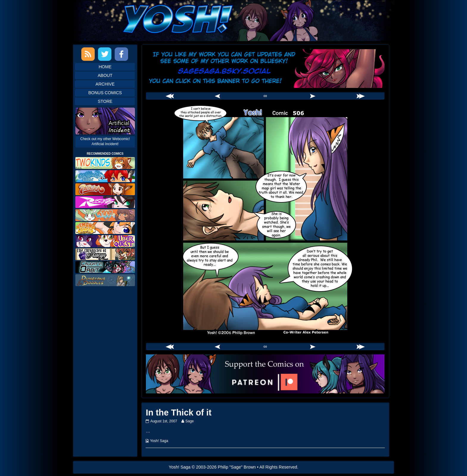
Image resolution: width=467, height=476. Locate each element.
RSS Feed (88, 54)
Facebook (121, 54)
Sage (189, 421)
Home (105, 67)
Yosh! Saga (159, 441)
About (105, 75)
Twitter (105, 54)
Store (105, 101)
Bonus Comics (105, 93)
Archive (105, 84)
